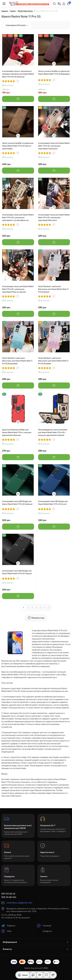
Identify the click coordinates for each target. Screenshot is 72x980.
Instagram (44, 931)
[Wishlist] (18, 64)
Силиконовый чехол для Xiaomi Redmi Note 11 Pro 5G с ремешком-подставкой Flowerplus (54, 146)
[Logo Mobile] (29, 4)
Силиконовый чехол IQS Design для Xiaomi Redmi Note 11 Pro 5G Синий (53, 503)
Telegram (8, 926)
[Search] (54, 4)
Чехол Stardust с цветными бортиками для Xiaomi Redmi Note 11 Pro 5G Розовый (53, 361)
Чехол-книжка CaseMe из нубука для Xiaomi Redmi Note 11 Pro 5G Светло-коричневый (18, 146)
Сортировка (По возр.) (17, 25)
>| (48, 608)
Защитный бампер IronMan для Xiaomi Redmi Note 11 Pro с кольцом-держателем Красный (17, 432)
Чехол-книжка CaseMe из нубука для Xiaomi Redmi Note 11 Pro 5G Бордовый (54, 72)
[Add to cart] (18, 99)
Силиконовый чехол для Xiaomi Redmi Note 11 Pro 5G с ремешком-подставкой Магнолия (54, 217)
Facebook (44, 926)
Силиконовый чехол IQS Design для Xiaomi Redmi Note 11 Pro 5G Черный (17, 572)
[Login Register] (64, 4)
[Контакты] (59, 4)
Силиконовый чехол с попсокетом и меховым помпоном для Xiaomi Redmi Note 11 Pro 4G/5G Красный (18, 74)
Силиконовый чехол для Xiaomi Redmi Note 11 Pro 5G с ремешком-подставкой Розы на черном (18, 289)
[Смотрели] (33, 975)
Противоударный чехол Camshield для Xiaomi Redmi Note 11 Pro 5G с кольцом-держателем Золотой (53, 432)
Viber (7, 931)
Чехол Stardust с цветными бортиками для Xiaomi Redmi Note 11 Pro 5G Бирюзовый (17, 361)
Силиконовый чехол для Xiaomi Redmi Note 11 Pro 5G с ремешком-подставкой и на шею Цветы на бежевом (18, 218)
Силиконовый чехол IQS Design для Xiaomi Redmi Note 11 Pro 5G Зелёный (17, 503)
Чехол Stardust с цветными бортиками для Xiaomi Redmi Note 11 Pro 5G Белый (53, 289)
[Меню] (4, 4)
